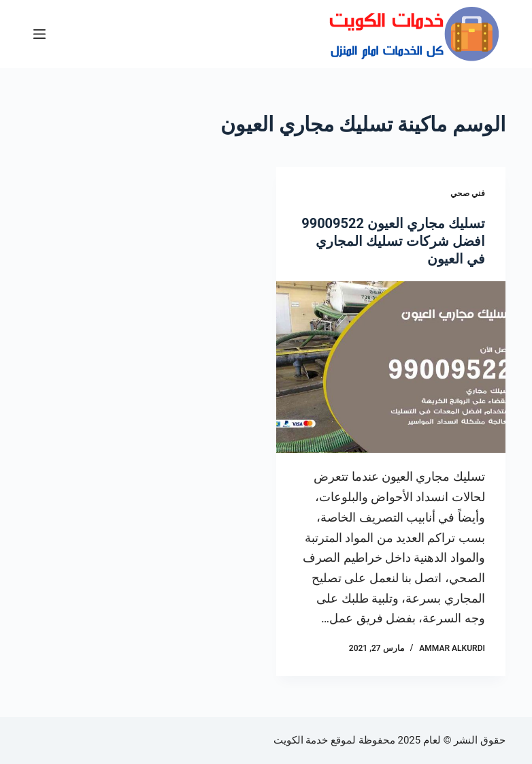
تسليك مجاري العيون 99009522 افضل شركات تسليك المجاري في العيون (393, 241)
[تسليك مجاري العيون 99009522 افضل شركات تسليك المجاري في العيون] (391, 367)
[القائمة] (39, 34)
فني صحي (468, 193)
